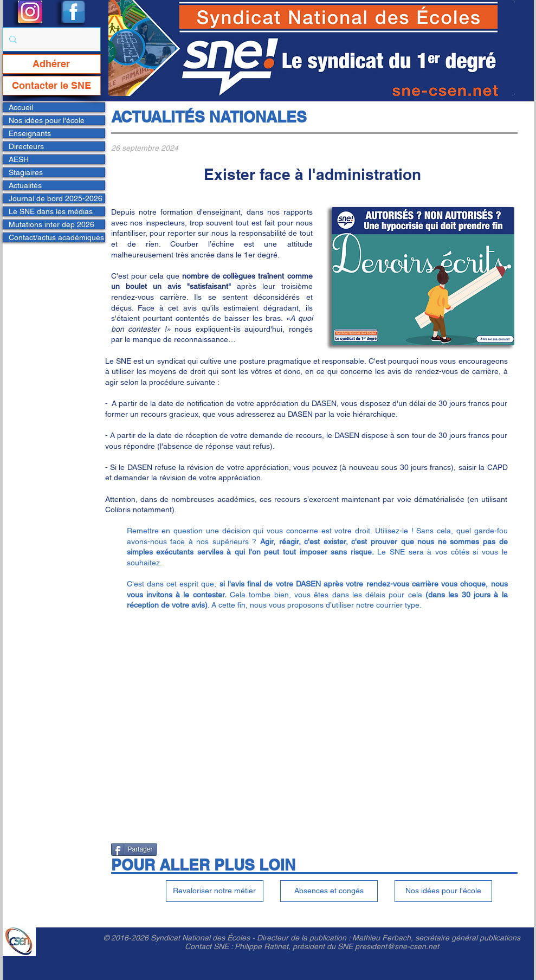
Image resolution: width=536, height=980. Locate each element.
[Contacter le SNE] (51, 86)
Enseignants (30, 133)
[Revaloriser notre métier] (215, 891)
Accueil (21, 107)
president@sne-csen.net (397, 946)
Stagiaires (26, 172)
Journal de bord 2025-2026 (56, 198)
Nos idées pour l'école (47, 120)
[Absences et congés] (329, 891)
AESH (19, 159)
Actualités (25, 185)
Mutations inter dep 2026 (51, 224)
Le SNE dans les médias (51, 211)
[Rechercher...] (50, 39)
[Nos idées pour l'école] (443, 891)
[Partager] (134, 849)
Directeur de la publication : (305, 938)
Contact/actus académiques (56, 237)
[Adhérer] (51, 64)
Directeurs (26, 146)
